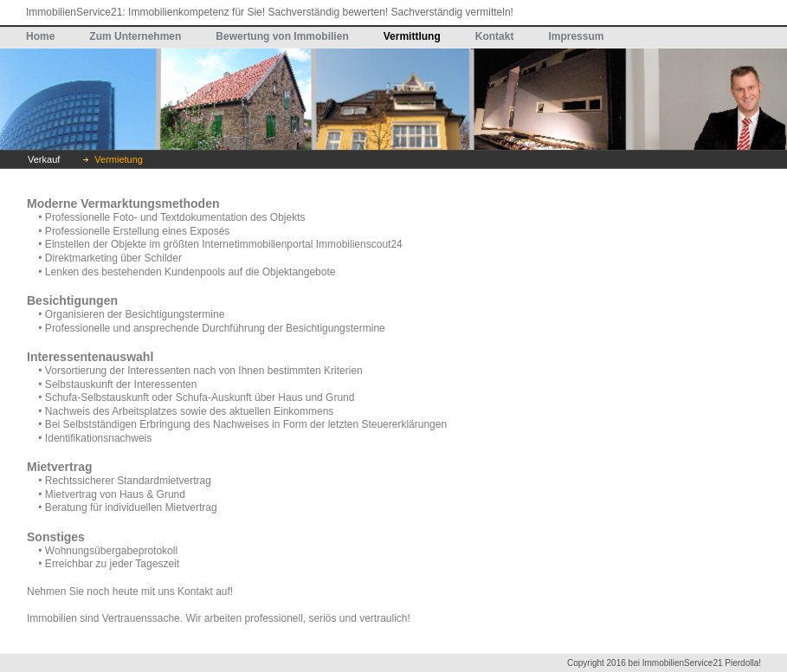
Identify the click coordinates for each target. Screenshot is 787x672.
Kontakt (495, 36)
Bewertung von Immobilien (282, 36)
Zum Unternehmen (135, 36)
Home (40, 36)
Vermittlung (412, 36)
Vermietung (119, 159)
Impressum (576, 36)
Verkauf (44, 159)
